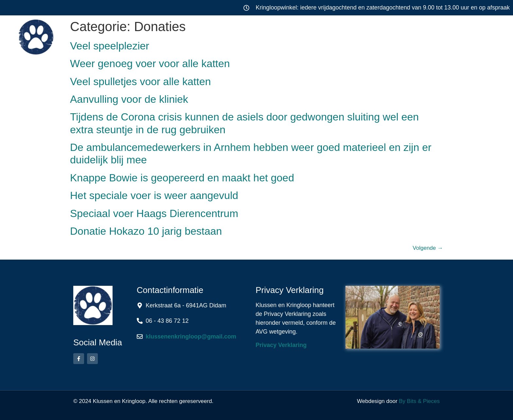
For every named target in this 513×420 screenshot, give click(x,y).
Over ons (377, 34)
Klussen (196, 34)
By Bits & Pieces (419, 401)
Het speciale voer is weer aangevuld (154, 195)
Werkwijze (318, 34)
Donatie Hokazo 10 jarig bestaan (146, 231)
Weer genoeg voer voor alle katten (150, 64)
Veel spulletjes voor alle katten (140, 82)
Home (146, 34)
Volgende (428, 248)
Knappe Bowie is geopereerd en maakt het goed (182, 178)
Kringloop (257, 34)
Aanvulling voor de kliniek (129, 99)
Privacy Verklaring (281, 345)
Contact (432, 34)
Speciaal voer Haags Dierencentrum (154, 213)
